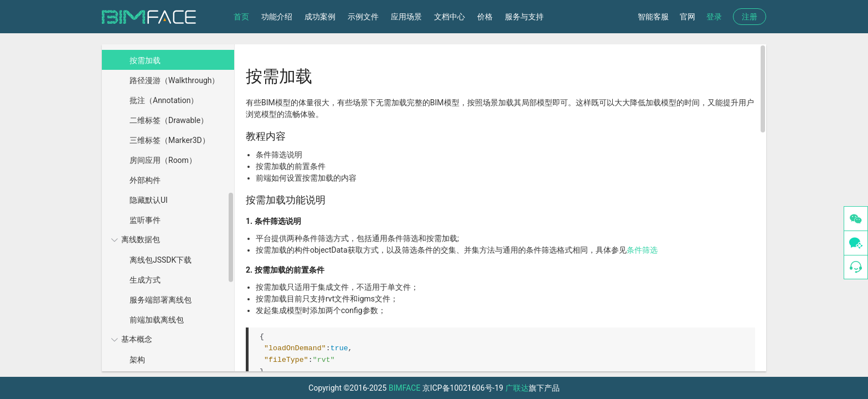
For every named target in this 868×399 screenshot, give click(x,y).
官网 (688, 17)
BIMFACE (404, 388)
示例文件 (363, 17)
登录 (714, 17)
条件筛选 (642, 250)
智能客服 (653, 17)
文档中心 (449, 17)
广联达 (517, 388)
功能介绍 (277, 17)
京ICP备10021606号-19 (463, 388)
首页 (241, 17)
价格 (485, 17)
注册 (750, 17)
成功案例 (320, 17)
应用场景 (406, 17)
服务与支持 (524, 17)
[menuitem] (167, 130)
